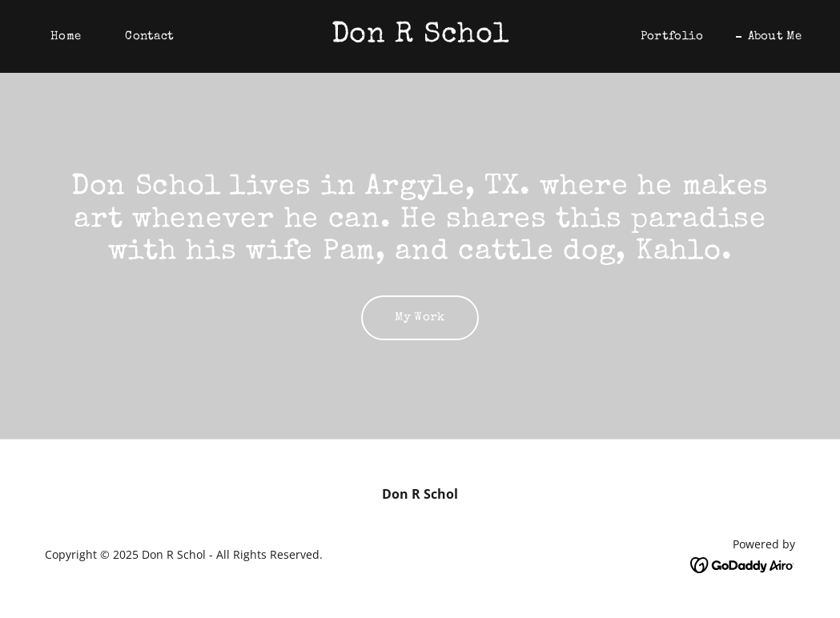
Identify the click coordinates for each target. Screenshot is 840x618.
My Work (420, 317)
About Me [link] (775, 36)
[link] (420, 37)
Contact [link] (149, 36)
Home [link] (66, 36)
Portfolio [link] (672, 36)
